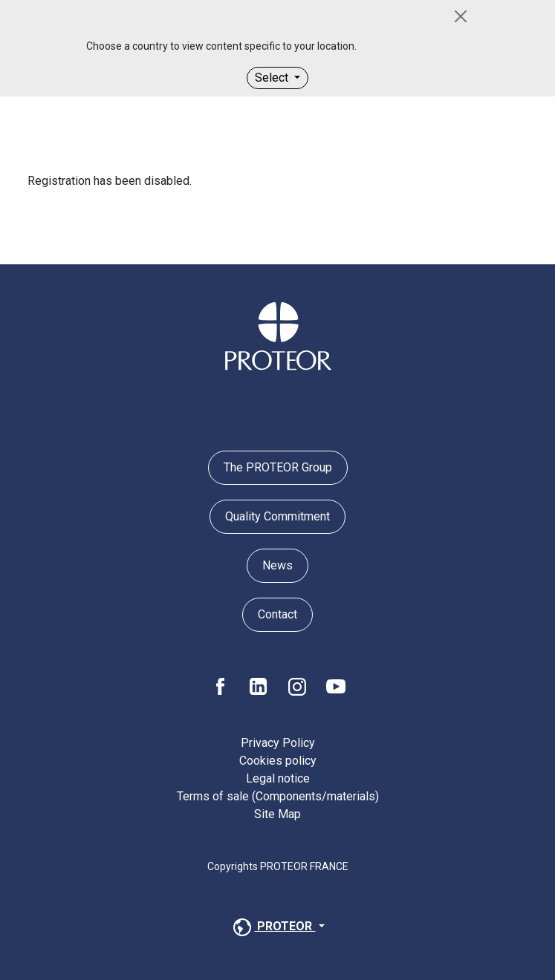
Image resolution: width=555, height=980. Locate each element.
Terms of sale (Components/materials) (278, 796)
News (277, 565)
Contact (277, 614)
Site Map (277, 814)
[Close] (461, 16)
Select (273, 78)
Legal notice (278, 778)
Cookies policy (278, 761)
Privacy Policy (278, 743)
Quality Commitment (277, 516)
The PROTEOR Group (278, 467)
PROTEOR (273, 927)
